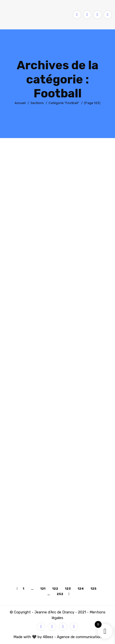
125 (94, 589)
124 (81, 589)
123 (68, 589)
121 (43, 589)
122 (55, 589)
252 (60, 594)
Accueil (20, 103)
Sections (37, 103)
